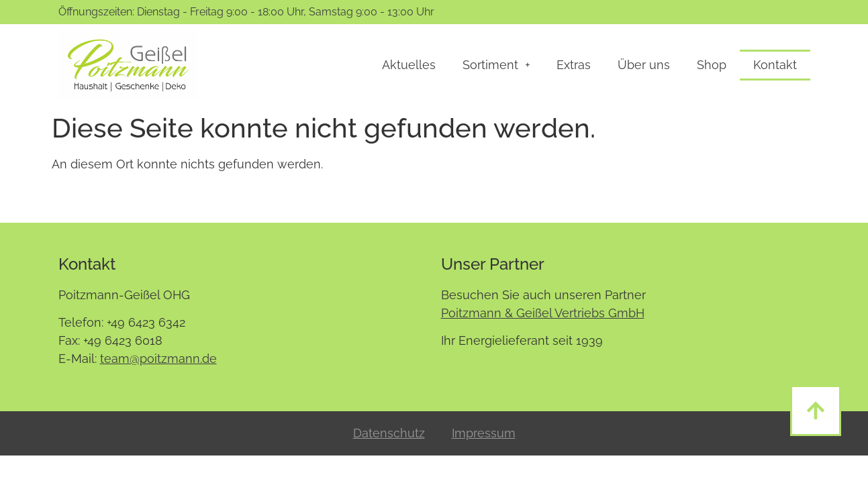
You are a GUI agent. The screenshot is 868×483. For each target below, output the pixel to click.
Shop (712, 65)
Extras (574, 65)
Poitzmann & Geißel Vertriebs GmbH (543, 313)
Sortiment (496, 65)
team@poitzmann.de (158, 359)
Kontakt (775, 65)
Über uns (644, 65)
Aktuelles (409, 65)
